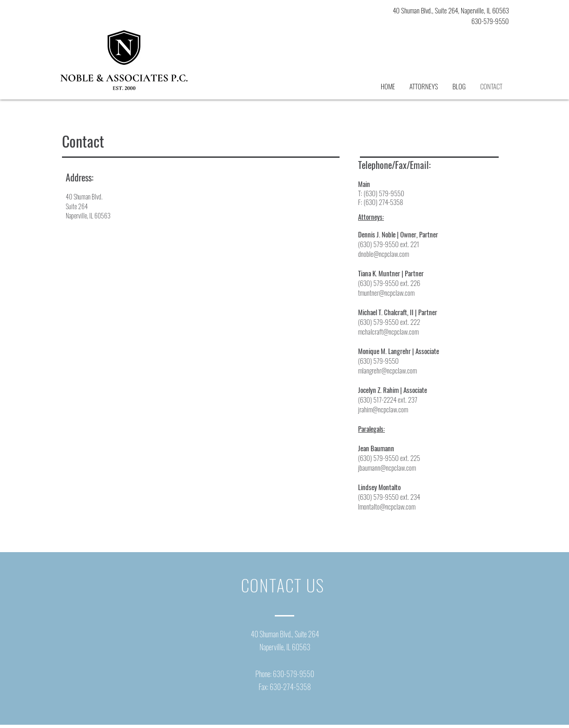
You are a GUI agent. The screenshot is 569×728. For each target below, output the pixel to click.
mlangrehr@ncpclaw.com (387, 370)
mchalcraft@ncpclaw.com (388, 331)
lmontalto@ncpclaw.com (387, 506)
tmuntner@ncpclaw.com (386, 292)
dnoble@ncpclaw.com (383, 254)
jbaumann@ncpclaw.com (387, 467)
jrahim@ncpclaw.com (383, 409)
